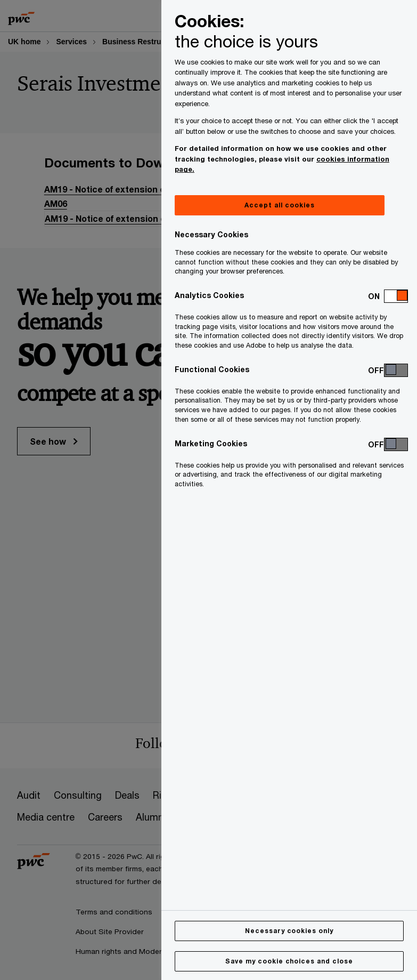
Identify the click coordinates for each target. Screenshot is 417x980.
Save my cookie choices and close (289, 961)
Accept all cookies (279, 205)
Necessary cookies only (289, 931)
